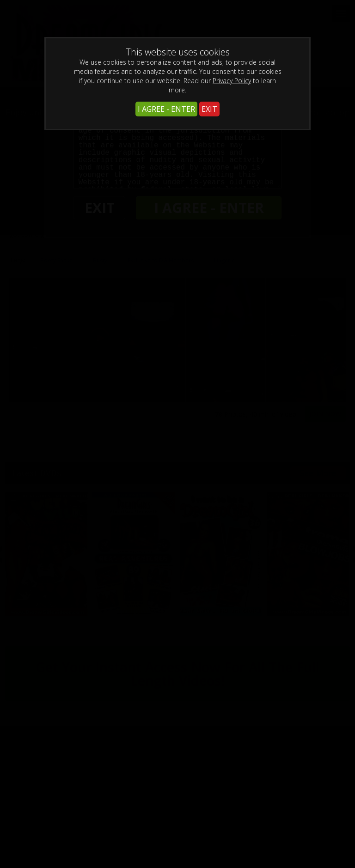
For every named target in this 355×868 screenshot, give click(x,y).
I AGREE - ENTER (166, 109)
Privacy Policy (232, 81)
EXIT (209, 109)
